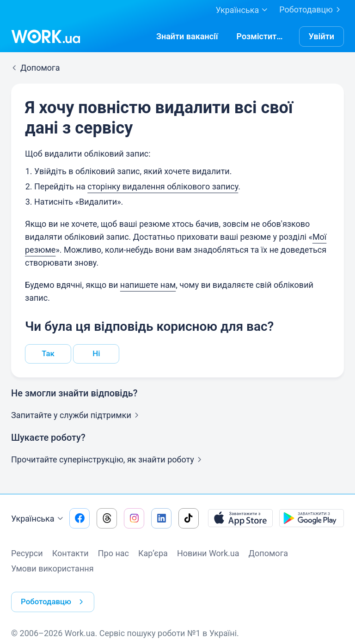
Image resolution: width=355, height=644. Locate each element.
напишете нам (148, 285)
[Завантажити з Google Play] (312, 519)
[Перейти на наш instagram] (134, 519)
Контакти (70, 554)
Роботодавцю (312, 10)
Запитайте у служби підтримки (77, 416)
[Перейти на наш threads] (107, 519)
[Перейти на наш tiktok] (189, 519)
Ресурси (27, 554)
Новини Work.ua (208, 554)
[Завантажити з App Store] (240, 519)
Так (48, 354)
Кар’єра (153, 554)
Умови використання (52, 569)
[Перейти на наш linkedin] (161, 519)
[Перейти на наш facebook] (80, 519)
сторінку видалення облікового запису (163, 186)
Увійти (322, 36)
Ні (96, 354)
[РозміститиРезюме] (261, 36)
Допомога (268, 554)
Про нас (113, 554)
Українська (38, 520)
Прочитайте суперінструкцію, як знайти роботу (108, 460)
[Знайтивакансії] (187, 36)
